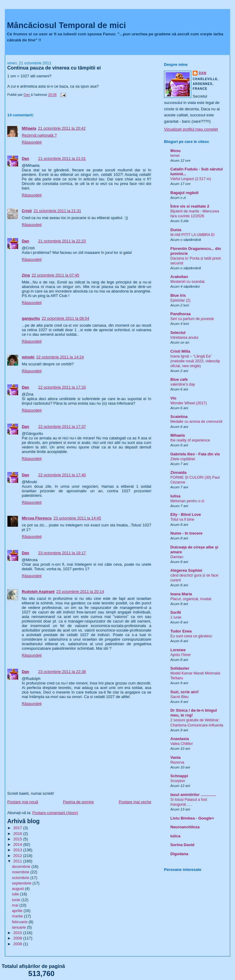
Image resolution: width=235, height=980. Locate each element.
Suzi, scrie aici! (185, 692)
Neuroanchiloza (185, 827)
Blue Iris (178, 295)
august (19, 889)
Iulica (175, 836)
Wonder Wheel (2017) (189, 403)
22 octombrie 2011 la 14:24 (60, 357)
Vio (173, 398)
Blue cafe (179, 379)
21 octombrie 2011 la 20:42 (62, 128)
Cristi (27, 211)
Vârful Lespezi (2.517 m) (191, 179)
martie (18, 916)
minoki (28, 357)
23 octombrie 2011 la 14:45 (77, 518)
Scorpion (178, 781)
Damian (177, 557)
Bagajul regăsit (184, 193)
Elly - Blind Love (186, 514)
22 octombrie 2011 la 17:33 (62, 387)
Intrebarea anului (184, 338)
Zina (26, 275)
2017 (18, 828)
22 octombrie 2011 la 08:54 (66, 318)
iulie (16, 894)
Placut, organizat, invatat (191, 599)
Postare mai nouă (23, 802)
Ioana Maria (181, 594)
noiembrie (21, 872)
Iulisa (175, 496)
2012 (18, 856)
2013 (18, 850)
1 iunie (176, 617)
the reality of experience (190, 440)
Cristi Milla (180, 351)
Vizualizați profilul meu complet (191, 129)
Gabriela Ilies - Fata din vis (195, 454)
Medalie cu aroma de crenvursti (196, 422)
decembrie (22, 867)
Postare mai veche (135, 802)
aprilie (18, 911)
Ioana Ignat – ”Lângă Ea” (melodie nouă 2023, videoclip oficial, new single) (195, 361)
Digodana (179, 854)
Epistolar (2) (180, 300)
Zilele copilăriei (183, 459)
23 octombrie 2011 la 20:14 (80, 592)
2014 (18, 844)
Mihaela (29, 128)
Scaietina (179, 417)
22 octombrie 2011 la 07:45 (56, 275)
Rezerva (177, 762)
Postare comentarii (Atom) (55, 813)
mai (16, 905)
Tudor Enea (181, 631)
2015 (18, 839)
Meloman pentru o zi (187, 501)
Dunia (176, 230)
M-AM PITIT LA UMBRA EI (193, 235)
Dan (26, 158)
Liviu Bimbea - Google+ (192, 818)
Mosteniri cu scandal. (188, 282)
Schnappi (179, 776)
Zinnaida (178, 472)
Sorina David (182, 845)
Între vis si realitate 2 (190, 206)
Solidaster (180, 668)
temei (175, 156)
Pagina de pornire (78, 802)
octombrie (21, 878)
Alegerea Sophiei (186, 570)
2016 (18, 834)
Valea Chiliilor (182, 744)
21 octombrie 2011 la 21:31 (57, 211)
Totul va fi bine (182, 519)
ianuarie (20, 927)
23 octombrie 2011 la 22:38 (62, 672)
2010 (18, 933)
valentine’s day (183, 384)
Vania (175, 757)
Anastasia (180, 739)
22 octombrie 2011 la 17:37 (62, 427)
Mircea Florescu (37, 518)
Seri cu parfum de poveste (192, 319)
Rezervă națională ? (39, 135)
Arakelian (179, 277)
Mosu (175, 151)
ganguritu (31, 318)
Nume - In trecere (186, 533)
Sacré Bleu (179, 697)
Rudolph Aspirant (38, 592)
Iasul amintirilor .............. (193, 795)
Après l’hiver (181, 655)
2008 (18, 944)
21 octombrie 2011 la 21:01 (62, 158)
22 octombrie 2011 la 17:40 (62, 475)
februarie (20, 922)
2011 (18, 861)
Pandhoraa (180, 314)
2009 (18, 938)
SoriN (176, 612)
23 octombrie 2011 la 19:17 (62, 553)
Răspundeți (32, 142)
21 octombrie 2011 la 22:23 (62, 241)
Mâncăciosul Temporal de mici (66, 25)
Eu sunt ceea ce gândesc (191, 636)
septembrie (22, 883)
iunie (17, 900)
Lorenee (178, 650)
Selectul (178, 333)
